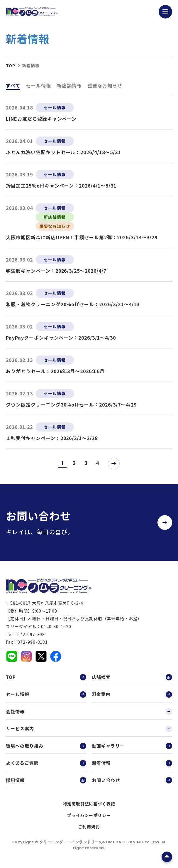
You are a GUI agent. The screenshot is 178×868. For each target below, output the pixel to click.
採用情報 (46, 780)
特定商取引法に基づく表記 (89, 804)
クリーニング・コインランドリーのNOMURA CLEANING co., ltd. (100, 842)
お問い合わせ (132, 780)
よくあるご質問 (46, 763)
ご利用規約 (89, 827)
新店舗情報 (69, 85)
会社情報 (89, 712)
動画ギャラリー (132, 746)
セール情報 (39, 85)
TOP (46, 677)
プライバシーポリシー (89, 815)
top (11, 65)
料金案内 (132, 694)
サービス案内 (89, 729)
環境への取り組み (46, 746)
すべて (13, 85)
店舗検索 (132, 677)
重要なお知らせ (105, 85)
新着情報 (132, 763)
